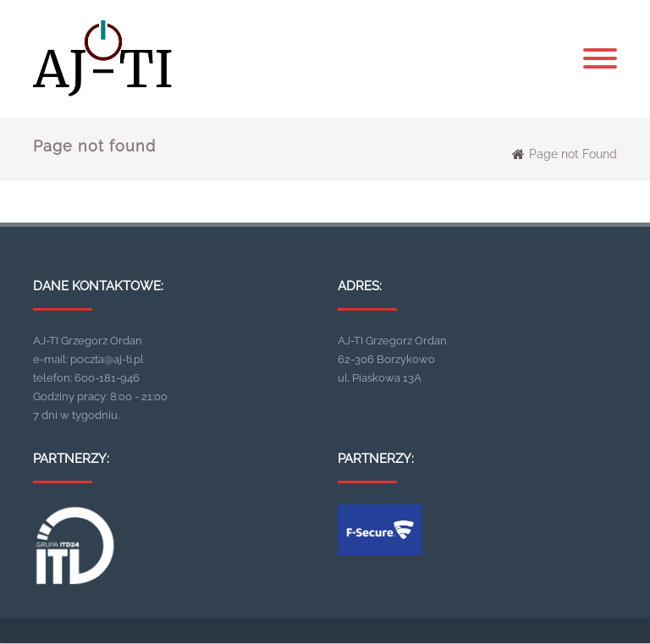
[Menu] (600, 59)
